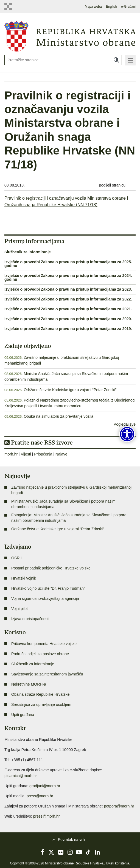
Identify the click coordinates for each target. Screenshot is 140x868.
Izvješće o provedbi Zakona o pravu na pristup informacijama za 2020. (68, 319)
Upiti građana (23, 715)
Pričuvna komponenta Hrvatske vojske (44, 644)
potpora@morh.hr (119, 806)
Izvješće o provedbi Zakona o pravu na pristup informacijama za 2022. (68, 299)
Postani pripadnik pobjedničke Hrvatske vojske (51, 568)
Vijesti (26, 454)
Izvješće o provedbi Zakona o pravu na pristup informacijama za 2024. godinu (68, 277)
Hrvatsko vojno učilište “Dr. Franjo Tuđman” (48, 588)
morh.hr (11, 454)
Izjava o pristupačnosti (30, 619)
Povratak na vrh (71, 840)
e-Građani (128, 7)
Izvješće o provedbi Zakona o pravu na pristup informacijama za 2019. (68, 329)
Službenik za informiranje (28, 252)
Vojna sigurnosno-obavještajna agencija (45, 598)
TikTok (88, 852)
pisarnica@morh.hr (21, 776)
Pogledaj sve (125, 424)
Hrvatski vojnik (24, 578)
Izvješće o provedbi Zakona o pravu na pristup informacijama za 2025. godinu (68, 264)
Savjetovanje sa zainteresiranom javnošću (47, 674)
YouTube (79, 852)
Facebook (43, 852)
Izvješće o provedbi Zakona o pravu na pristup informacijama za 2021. (68, 309)
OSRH (17, 558)
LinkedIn (97, 852)
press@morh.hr (40, 796)
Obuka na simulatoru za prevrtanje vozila (58, 416)
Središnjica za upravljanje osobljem (41, 704)
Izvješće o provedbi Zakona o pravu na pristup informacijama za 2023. (68, 289)
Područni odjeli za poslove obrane (40, 654)
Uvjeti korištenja (118, 863)
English (111, 7)
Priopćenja (43, 454)
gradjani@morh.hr (45, 786)
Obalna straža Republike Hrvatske (40, 694)
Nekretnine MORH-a (29, 684)
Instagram (70, 852)
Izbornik (130, 60)
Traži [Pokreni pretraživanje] (116, 60)
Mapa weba (93, 7)
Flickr (61, 852)
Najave (61, 454)
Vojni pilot (19, 609)
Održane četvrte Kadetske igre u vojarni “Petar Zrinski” (70, 390)
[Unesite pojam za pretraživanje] (63, 60)
